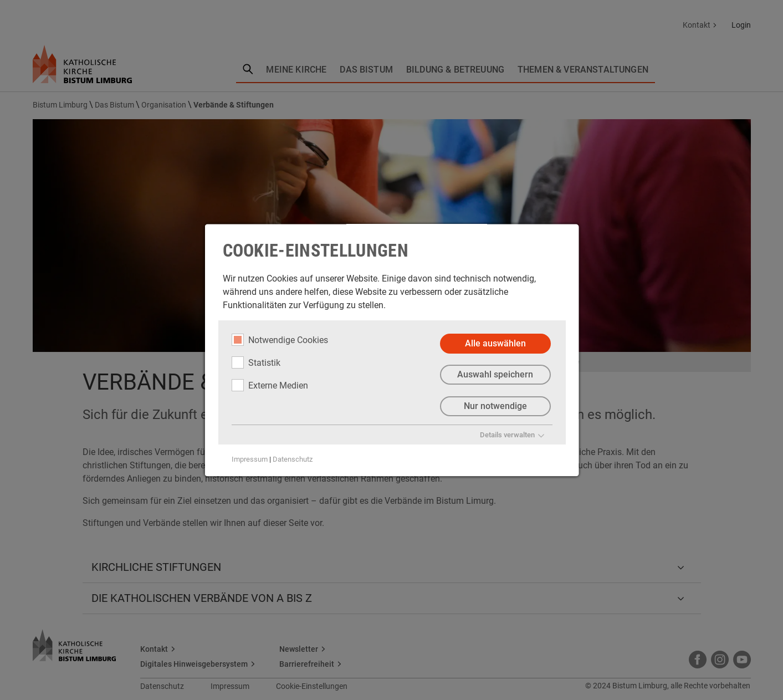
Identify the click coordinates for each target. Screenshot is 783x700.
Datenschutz (292, 460)
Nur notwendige (495, 407)
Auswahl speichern (495, 375)
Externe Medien (269, 385)
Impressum (249, 460)
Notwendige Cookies (279, 340)
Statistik (255, 362)
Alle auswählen (495, 343)
